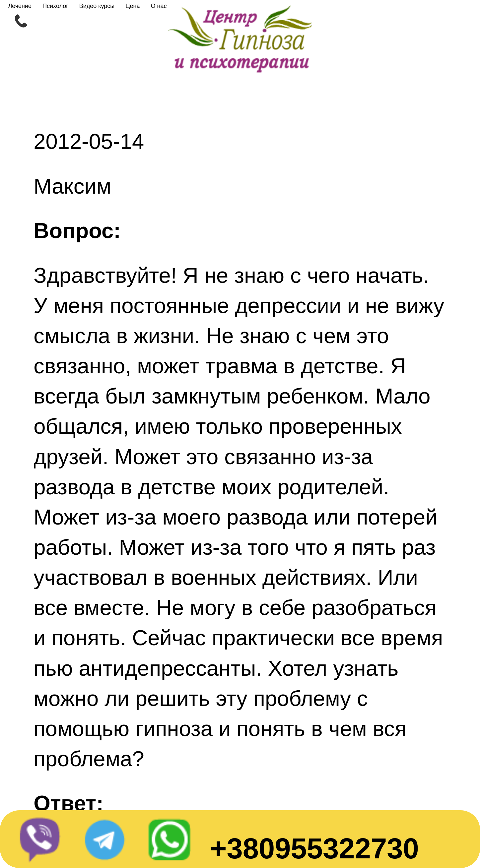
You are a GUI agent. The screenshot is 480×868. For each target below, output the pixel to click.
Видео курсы (97, 6)
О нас (159, 6)
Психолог (55, 6)
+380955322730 (314, 848)
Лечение (20, 6)
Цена (133, 6)
